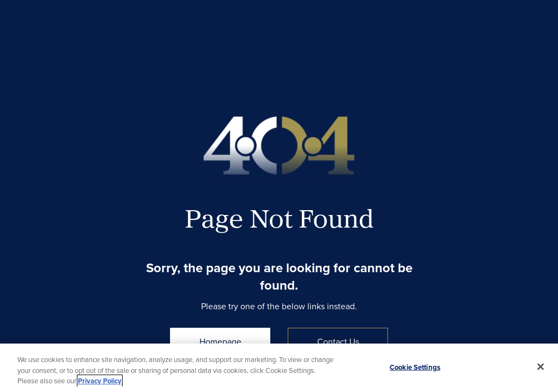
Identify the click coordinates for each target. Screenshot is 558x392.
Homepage (220, 341)
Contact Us (338, 341)
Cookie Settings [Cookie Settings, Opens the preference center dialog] (415, 367)
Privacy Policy (100, 381)
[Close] (541, 366)
